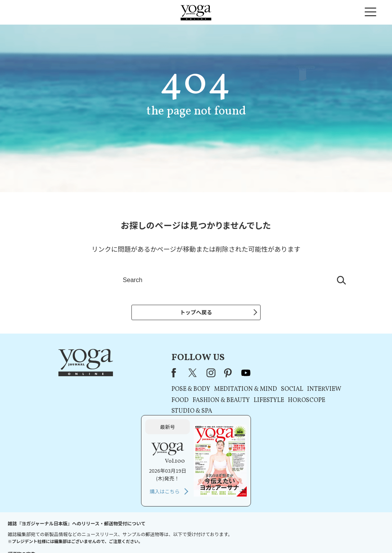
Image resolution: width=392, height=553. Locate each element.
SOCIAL (219, 391)
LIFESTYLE (195, 402)
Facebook (103, 374)
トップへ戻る (196, 312)
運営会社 (271, 532)
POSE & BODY (117, 391)
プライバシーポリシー (184, 532)
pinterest (155, 374)
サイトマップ (300, 532)
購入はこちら (306, 428)
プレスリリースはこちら (104, 532)
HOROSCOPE (233, 402)
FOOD (107, 402)
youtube (173, 374)
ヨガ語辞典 (332, 532)
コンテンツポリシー (234, 532)
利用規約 (145, 532)
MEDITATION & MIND (172, 391)
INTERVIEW (251, 391)
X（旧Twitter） (120, 374)
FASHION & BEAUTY (148, 402)
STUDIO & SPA (118, 413)
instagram (138, 374)
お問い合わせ (58, 532)
